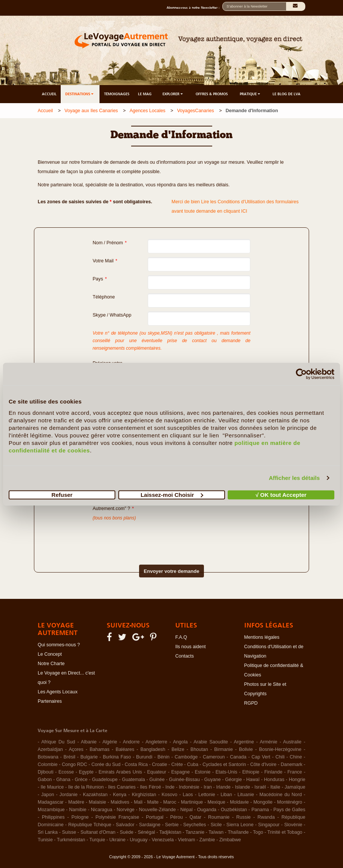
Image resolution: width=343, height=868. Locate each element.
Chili (280, 757)
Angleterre (156, 742)
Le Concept (50, 654)
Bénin (164, 757)
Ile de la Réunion (86, 787)
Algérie (110, 742)
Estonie (203, 772)
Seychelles (194, 825)
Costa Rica (136, 764)
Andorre (131, 742)
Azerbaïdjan (50, 749)
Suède (127, 832)
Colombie (48, 764)
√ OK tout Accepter (281, 494)
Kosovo (170, 795)
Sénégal (146, 832)
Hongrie (297, 780)
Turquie (97, 840)
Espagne (180, 772)
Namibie (78, 810)
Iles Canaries (122, 787)
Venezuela (163, 840)
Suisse (69, 832)
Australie (292, 742)
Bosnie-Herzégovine (280, 749)
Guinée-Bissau (184, 780)
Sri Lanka (48, 832)
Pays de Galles (289, 810)
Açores (76, 749)
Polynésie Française (117, 817)
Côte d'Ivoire (263, 764)
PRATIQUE (250, 94)
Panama (260, 810)
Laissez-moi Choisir (172, 494)
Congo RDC (74, 764)
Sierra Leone (240, 825)
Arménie (269, 742)
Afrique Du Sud (58, 742)
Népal (186, 810)
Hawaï (253, 780)
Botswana (48, 757)
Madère (76, 802)
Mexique (216, 802)
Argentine (244, 742)
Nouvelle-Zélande (158, 810)
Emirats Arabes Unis (120, 772)
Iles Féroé (150, 787)
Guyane (213, 780)
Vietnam (187, 840)
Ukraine (117, 840)
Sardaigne (150, 825)
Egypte (86, 772)
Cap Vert (261, 757)
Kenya (120, 795)
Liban (226, 795)
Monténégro (290, 802)
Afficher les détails (294, 478)
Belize (178, 749)
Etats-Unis (227, 772)
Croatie (159, 764)
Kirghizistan (144, 795)
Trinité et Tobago (285, 832)
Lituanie (246, 795)
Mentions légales (262, 637)
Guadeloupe (105, 780)
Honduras (274, 780)
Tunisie (45, 840)
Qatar (195, 817)
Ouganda (207, 810)
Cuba (193, 764)
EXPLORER (173, 94)
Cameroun (214, 757)
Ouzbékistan (234, 810)
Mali (138, 802)
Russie (243, 817)
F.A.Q (181, 637)
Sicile (216, 825)
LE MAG (145, 94)
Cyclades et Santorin (224, 764)
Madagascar (51, 802)
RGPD (251, 703)
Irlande (223, 787)
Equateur (157, 772)
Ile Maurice (52, 787)
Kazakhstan (95, 795)
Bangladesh (153, 749)
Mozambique (51, 810)
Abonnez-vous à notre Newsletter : (194, 8)
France (295, 772)
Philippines (53, 817)
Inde (170, 787)
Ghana (63, 780)
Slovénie (293, 825)
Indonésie (189, 787)
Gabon (45, 780)
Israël (260, 787)
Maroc (170, 802)
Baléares (125, 749)
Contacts (185, 656)
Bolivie (246, 749)
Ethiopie (251, 772)
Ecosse (66, 772)
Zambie (207, 840)
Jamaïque (295, 787)
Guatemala (134, 780)
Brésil (69, 757)
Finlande (273, 772)
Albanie (89, 742)
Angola (180, 742)
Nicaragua (102, 810)
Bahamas (100, 749)
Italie (275, 787)
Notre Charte (51, 664)
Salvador (125, 825)
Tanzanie (195, 832)
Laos (188, 795)
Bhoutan (199, 749)
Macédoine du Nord (280, 795)
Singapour (269, 825)
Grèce (81, 780)
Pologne (80, 817)
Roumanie (219, 817)
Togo (258, 832)
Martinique (192, 802)
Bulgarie (89, 757)
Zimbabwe (230, 840)
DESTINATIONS (80, 94)
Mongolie (263, 802)
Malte (153, 802)
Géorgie (233, 780)
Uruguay (139, 840)
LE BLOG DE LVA (286, 94)
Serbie (172, 825)
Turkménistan (71, 840)
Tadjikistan (170, 832)
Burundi (144, 757)
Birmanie (223, 749)
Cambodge (186, 757)
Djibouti (46, 772)
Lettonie (207, 795)
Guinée (157, 780)
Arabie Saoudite (211, 742)
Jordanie (69, 795)
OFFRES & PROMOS (212, 94)
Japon (47, 795)
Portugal (155, 817)
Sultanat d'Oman (98, 832)
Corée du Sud (106, 764)
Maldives (120, 802)
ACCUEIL (49, 94)
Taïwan (216, 832)
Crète (177, 764)
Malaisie (98, 802)
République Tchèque (90, 825)
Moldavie (239, 802)
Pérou (177, 817)
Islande (242, 787)
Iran (208, 787)
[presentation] (158, 537)
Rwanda (266, 817)
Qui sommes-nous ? (59, 645)
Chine (296, 757)
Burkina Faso (117, 757)
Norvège (126, 810)
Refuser (62, 494)
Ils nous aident (191, 647)
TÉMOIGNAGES (117, 94)
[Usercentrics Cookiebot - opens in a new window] (301, 374)
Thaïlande (238, 832)
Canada (238, 757)
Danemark (292, 764)
